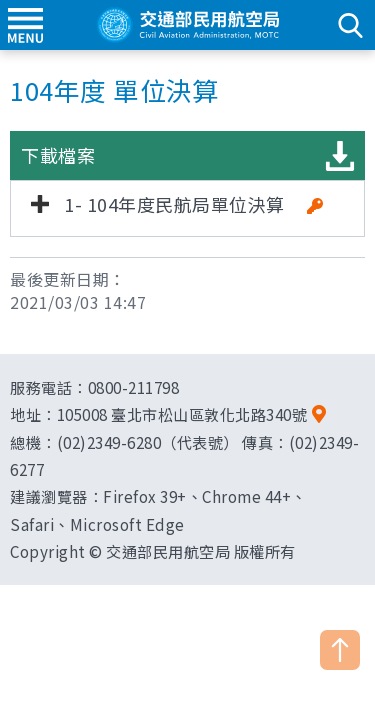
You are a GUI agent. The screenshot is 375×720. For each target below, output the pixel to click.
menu (25, 25)
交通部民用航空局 (188, 25)
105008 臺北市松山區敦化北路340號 (182, 414)
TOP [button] (340, 650)
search (350, 25)
